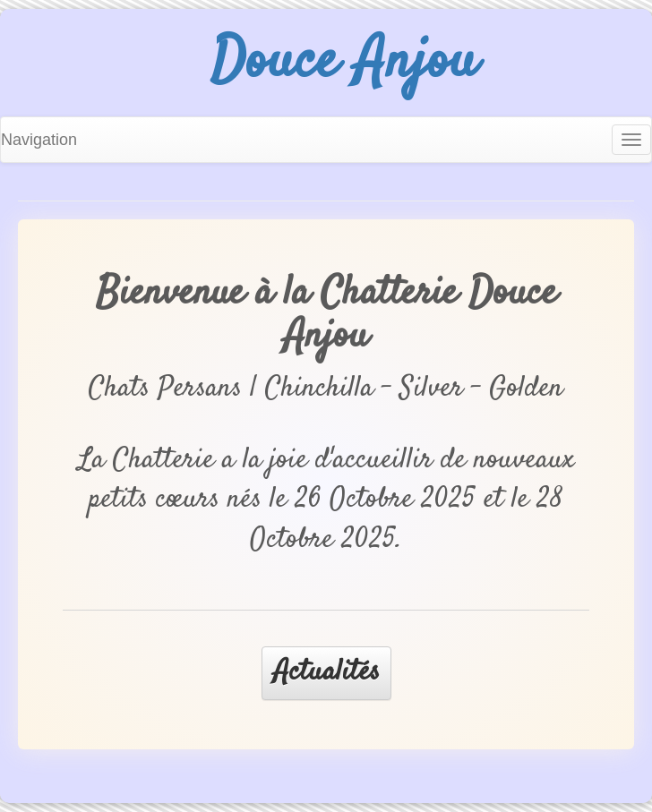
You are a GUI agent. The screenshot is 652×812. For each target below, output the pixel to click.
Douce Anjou (344, 63)
